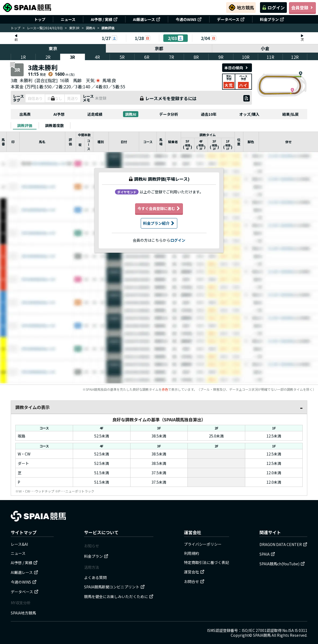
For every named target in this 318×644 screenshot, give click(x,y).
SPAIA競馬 (262, 635)
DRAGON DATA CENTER (283, 544)
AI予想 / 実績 (104, 19)
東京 (53, 48)
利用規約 (191, 553)
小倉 (265, 48)
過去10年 (209, 114)
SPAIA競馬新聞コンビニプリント (114, 587)
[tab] (25, 125)
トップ (40, 19)
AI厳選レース (147, 19)
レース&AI (19, 544)
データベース (231, 19)
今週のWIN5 (189, 19)
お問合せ (194, 581)
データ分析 (169, 114)
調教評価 (25, 125)
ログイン (273, 8)
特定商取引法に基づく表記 (207, 562)
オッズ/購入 (249, 114)
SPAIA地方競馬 (23, 613)
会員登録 (302, 8)
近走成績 (95, 114)
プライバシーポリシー (203, 544)
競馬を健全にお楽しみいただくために (119, 596)
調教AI (91, 28)
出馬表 (25, 114)
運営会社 (194, 572)
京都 (159, 48)
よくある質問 (95, 577)
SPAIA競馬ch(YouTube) (282, 564)
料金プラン (272, 19)
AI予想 (59, 114)
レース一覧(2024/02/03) (45, 28)
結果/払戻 (290, 114)
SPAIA (267, 554)
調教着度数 (55, 125)
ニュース (68, 19)
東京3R (74, 28)
